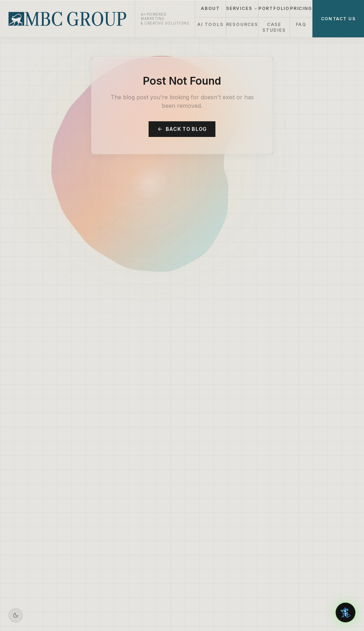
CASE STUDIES (274, 27)
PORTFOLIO (274, 8)
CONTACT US (338, 19)
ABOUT (210, 8)
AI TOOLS (210, 24)
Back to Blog (182, 129)
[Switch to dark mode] (16, 615)
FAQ (301, 24)
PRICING (301, 8)
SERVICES (242, 8)
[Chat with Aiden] (346, 613)
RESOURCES (242, 24)
